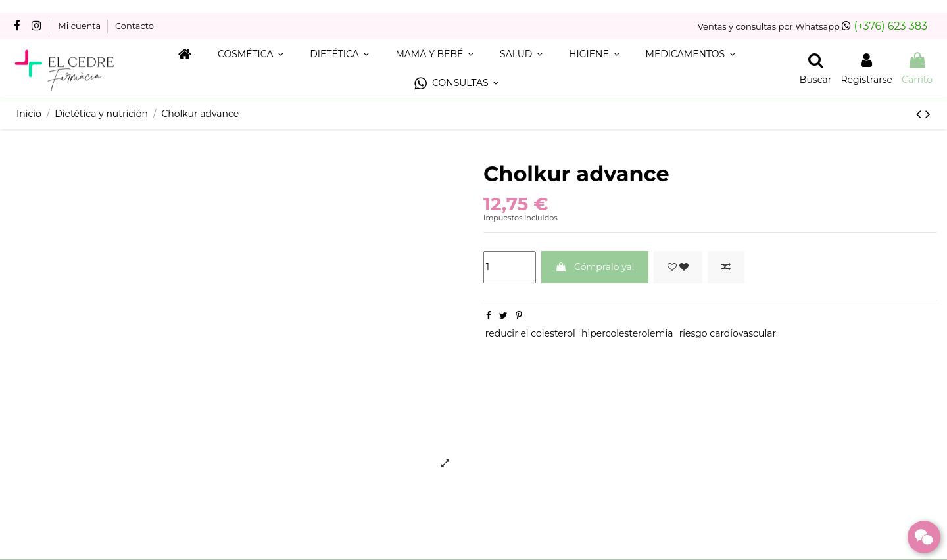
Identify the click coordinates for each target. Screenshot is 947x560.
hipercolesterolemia (627, 333)
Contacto (134, 26)
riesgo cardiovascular (728, 333)
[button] (456, 84)
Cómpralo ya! (595, 267)
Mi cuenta (80, 26)
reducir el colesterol (530, 333)
